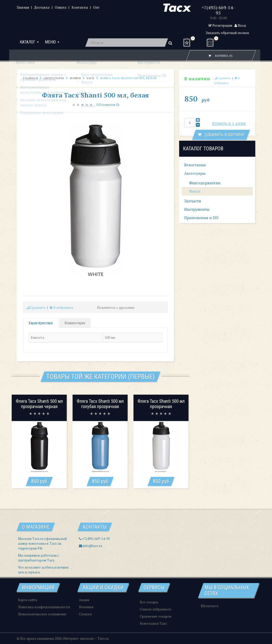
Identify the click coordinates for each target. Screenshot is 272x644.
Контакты (80, 7)
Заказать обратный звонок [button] (227, 33)
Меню (52, 43)
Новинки (86, 607)
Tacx (90, 78)
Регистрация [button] (220, 25)
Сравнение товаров (156, 616)
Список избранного (156, 609)
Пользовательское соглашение (42, 614)
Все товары (149, 602)
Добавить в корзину (221, 135)
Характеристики (41, 323)
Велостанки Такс (153, 623)
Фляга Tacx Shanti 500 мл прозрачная (161, 404)
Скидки (85, 614)
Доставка (42, 7)
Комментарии (75, 323)
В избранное (61, 308)
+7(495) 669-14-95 (218, 10)
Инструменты (197, 209)
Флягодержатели (204, 183)
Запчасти (193, 201)
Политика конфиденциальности (44, 607)
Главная (23, 7)
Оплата (61, 7)
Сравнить (36, 308)
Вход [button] (240, 25)
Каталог (29, 43)
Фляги (75, 78)
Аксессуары (54, 78)
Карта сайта (28, 600)
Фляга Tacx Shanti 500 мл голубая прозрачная (100, 404)
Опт (96, 7)
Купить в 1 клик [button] (229, 123)
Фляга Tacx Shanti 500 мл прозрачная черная (39, 404)
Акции (84, 600)
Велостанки (195, 165)
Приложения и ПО (201, 218)
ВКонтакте (210, 606)
